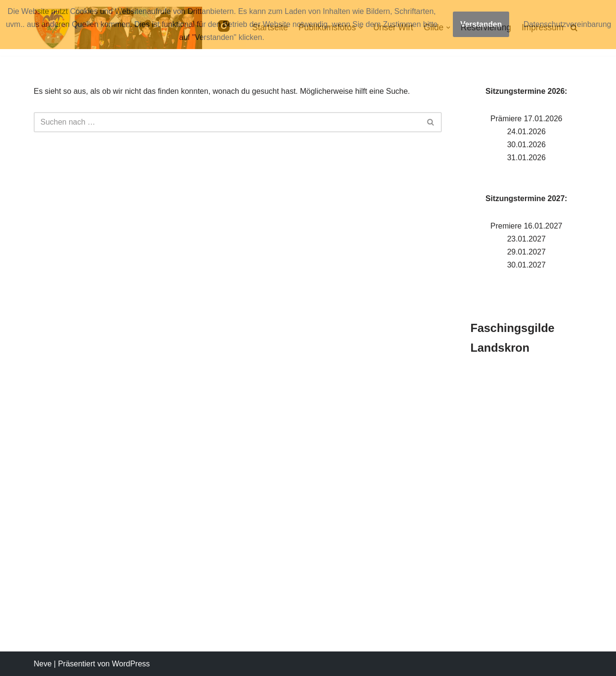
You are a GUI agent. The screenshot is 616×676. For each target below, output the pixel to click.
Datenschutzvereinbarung (567, 24)
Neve (43, 664)
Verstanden (481, 24)
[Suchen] (227, 122)
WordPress (131, 664)
